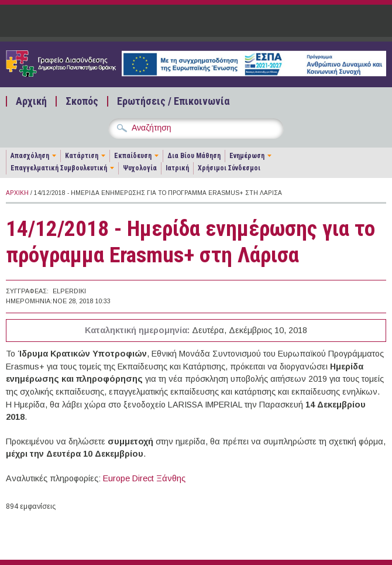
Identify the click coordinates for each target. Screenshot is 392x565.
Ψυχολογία (140, 168)
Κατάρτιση (82, 156)
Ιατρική (177, 168)
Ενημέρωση (247, 156)
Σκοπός (82, 101)
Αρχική (31, 101)
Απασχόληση (30, 156)
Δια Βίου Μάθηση (194, 156)
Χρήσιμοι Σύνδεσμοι (229, 168)
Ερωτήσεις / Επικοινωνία (173, 101)
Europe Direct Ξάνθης (144, 478)
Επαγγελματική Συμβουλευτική (59, 168)
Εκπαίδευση (133, 156)
